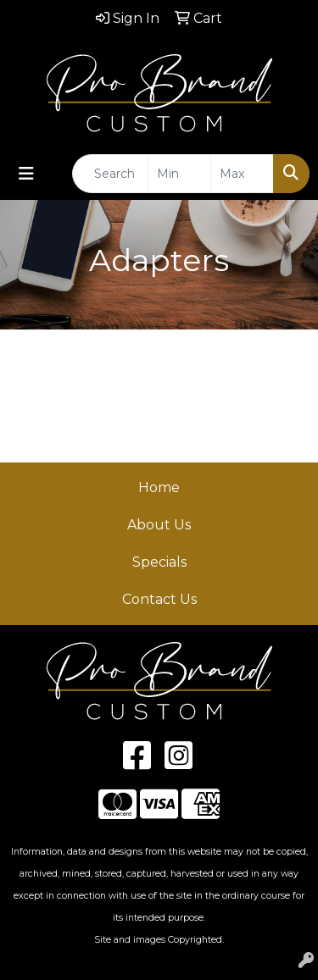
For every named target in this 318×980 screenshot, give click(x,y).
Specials (159, 562)
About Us (159, 525)
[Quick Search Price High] (242, 174)
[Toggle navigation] (26, 174)
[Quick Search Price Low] (179, 174)
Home (159, 487)
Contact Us (159, 599)
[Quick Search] (110, 174)
